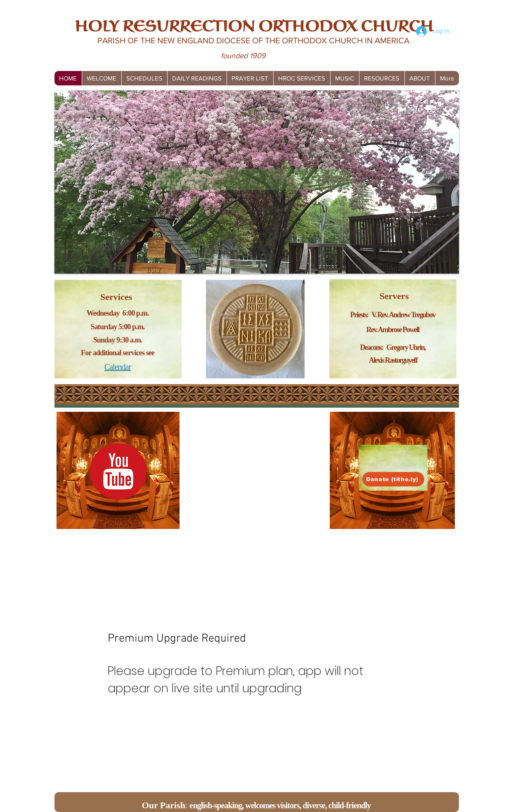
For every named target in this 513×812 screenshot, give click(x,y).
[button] (144, 78)
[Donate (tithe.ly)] (393, 479)
